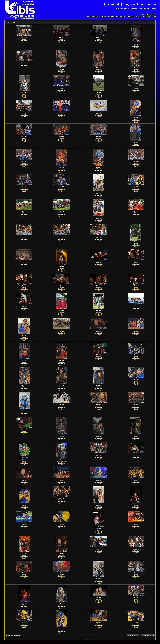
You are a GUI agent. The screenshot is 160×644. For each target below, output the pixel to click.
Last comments (121, 17)
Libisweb (61, 69)
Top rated (138, 17)
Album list (103, 17)
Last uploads (111, 17)
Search (154, 17)
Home (142, 15)
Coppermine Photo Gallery (83, 639)
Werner (24, 39)
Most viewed (130, 17)
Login (153, 15)
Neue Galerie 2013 (93, 17)
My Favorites (147, 17)
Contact (148, 15)
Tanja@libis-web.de (61, 461)
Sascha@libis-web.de (61, 500)
